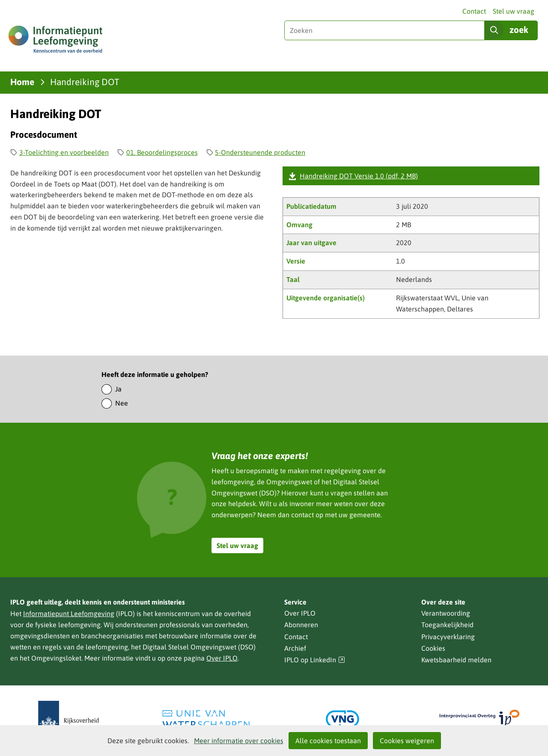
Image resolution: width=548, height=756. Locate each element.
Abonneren (301, 625)
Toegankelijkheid (447, 625)
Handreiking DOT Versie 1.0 (359, 176)
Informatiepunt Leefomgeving (69, 614)
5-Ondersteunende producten (260, 152)
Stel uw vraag (514, 11)
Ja (118, 389)
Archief (295, 648)
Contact (474, 11)
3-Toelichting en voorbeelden (64, 152)
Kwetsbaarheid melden (456, 660)
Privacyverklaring (448, 637)
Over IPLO (222, 658)
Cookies (433, 648)
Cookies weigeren (407, 741)
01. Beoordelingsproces (162, 152)
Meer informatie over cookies (239, 741)
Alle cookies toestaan (328, 741)
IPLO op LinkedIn (315, 660)
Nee (122, 403)
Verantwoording (446, 613)
